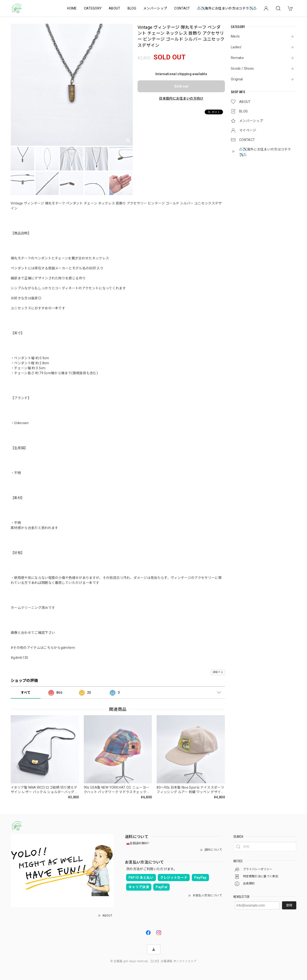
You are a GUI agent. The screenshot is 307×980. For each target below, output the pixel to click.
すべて (26, 693)
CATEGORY (93, 8)
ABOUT (115, 8)
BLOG (132, 8)
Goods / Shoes (242, 68)
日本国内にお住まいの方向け (181, 98)
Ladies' (236, 47)
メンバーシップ (155, 8)
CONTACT (182, 8)
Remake (237, 58)
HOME (72, 8)
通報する (218, 672)
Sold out (181, 86)
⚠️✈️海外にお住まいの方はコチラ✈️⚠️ (227, 8)
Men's (235, 36)
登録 (289, 905)
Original (237, 79)
